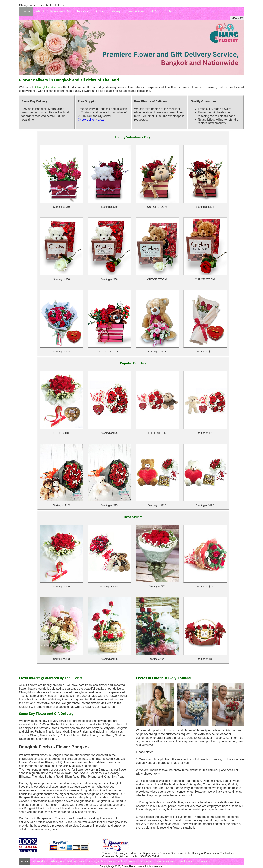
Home (26, 11)
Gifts (99, 11)
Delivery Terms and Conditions (67, 861)
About (40, 11)
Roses (83, 11)
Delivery (115, 11)
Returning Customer (141, 861)
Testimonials (187, 861)
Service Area (135, 11)
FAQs (154, 11)
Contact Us (204, 861)
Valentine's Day (61, 11)
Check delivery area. (91, 120)
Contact (169, 11)
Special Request (166, 861)
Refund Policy (117, 861)
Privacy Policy (97, 861)
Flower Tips (39, 861)
